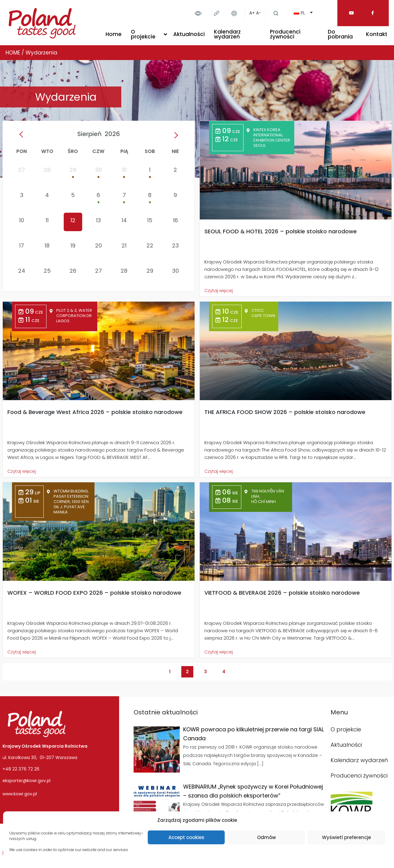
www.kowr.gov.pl (20, 794)
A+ (252, 13)
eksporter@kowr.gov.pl (26, 781)
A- (259, 13)
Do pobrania (340, 34)
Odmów (266, 837)
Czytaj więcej (219, 291)
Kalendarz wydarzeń (227, 34)
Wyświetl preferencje (346, 837)
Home (114, 34)
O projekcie (143, 34)
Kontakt (377, 34)
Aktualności (189, 34)
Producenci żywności (285, 34)
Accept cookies (186, 837)
